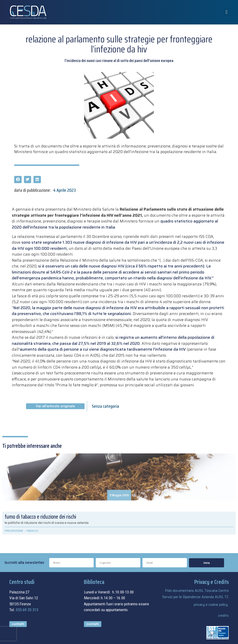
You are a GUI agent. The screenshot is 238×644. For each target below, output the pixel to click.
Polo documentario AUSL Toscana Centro (197, 591)
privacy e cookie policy (211, 605)
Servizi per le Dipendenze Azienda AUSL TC (195, 597)
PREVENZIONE (14, 531)
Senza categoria (105, 406)
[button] (226, 12)
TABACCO (32, 531)
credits (223, 616)
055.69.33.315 (27, 610)
